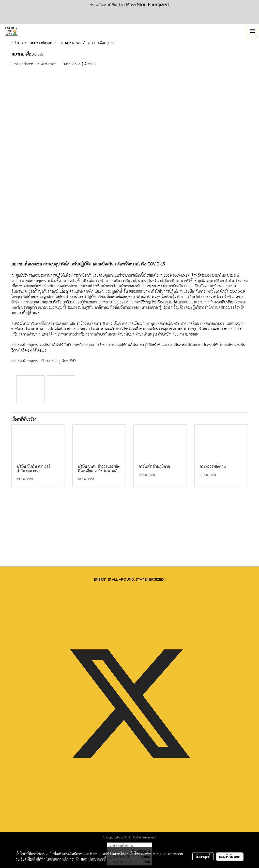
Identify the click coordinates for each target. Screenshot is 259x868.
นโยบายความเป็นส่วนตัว (62, 859)
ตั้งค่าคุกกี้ (203, 857)
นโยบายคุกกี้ (97, 859)
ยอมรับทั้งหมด (230, 857)
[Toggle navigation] (252, 31)
